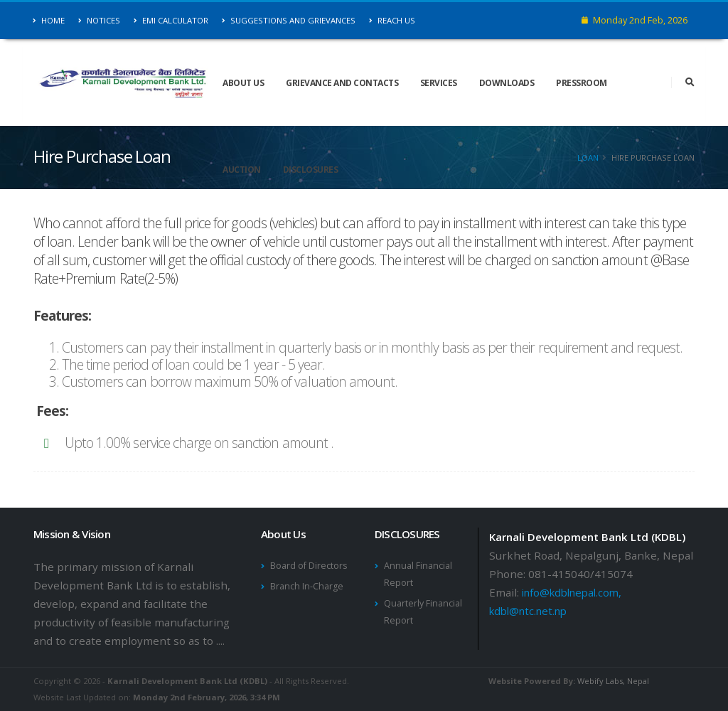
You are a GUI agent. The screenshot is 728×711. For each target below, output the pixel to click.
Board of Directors (309, 566)
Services (439, 83)
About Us (243, 83)
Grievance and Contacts (342, 83)
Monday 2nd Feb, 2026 (635, 20)
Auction (242, 170)
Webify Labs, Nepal (613, 681)
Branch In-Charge (307, 586)
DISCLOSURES (311, 170)
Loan (588, 157)
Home (49, 20)
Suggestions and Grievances (289, 20)
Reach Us (392, 20)
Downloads (507, 83)
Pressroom (582, 83)
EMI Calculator (171, 20)
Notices (99, 20)
